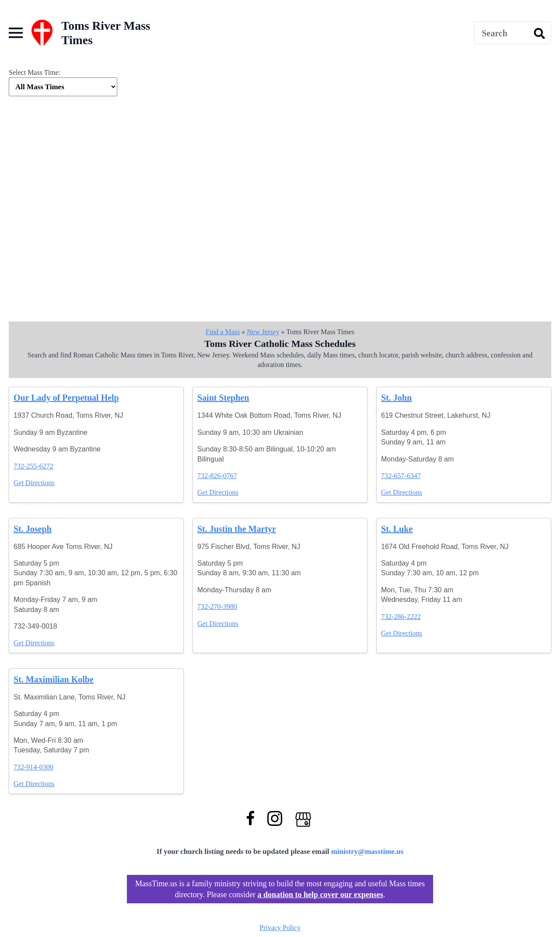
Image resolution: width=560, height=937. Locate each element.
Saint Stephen (223, 398)
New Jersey (263, 332)
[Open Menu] (16, 33)
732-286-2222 (401, 617)
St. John (396, 398)
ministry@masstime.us (367, 851)
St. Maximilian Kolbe (54, 679)
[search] (539, 33)
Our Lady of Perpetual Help (66, 398)
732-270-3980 (217, 607)
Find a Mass (223, 332)
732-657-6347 (401, 476)
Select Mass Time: (35, 72)
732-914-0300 (33, 767)
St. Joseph (33, 529)
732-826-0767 (217, 476)
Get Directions (34, 483)
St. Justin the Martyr (237, 529)
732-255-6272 (33, 466)
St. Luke (397, 529)
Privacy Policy (280, 928)
